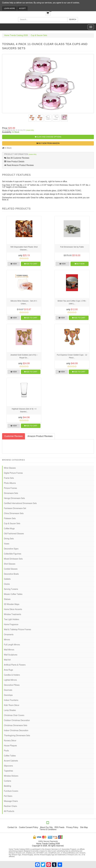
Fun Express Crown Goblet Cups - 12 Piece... (72, 356)
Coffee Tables (10, 756)
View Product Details (14, 162)
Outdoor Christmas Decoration (17, 720)
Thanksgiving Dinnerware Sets (17, 736)
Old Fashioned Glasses (14, 534)
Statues (7, 599)
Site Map (84, 827)
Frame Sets (9, 478)
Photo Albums (10, 483)
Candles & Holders (12, 675)
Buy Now (80, 264)
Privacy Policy (72, 827)
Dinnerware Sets (11, 493)
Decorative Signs (11, 549)
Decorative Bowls (11, 574)
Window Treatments (12, 614)
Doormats (8, 690)
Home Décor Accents (13, 609)
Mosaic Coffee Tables (13, 594)
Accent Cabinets (11, 761)
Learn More (9, 8)
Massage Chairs (11, 801)
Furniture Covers (11, 791)
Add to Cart (31, 264)
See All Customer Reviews (17, 158)
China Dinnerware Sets (14, 514)
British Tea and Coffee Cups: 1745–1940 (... (72, 302)
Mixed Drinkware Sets (13, 559)
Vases (7, 544)
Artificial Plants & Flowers (15, 665)
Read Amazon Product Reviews (19, 165)
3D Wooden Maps (12, 604)
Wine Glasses (10, 468)
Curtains (7, 781)
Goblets (7, 579)
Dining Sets (9, 539)
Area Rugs (8, 670)
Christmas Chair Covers (14, 715)
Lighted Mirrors (10, 680)
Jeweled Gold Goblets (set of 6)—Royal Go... (24, 356)
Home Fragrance (11, 625)
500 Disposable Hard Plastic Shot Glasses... (24, 248)
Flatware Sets (10, 519)
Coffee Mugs (9, 529)
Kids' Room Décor (12, 705)
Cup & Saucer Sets (39, 35)
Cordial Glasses (11, 569)
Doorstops (8, 695)
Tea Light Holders (11, 620)
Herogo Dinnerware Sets (14, 498)
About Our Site (46, 827)
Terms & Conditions (48, 830)
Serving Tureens (11, 589)
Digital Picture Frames (13, 473)
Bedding (7, 786)
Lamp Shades (10, 710)
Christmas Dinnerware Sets (16, 726)
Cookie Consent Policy (29, 827)
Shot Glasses (10, 564)
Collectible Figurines (13, 554)
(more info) (30, 130)
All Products (9, 811)
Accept (22, 8)
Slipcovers (8, 766)
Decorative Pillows (12, 685)
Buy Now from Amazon (48, 143)
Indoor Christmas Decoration (16, 731)
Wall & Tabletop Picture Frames (17, 630)
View (14, 264)
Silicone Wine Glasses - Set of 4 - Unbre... (24, 302)
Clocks (7, 584)
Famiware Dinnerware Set (15, 508)
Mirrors (7, 640)
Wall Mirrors (9, 650)
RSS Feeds (59, 827)
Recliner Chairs (10, 806)
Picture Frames (10, 488)
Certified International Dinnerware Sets (20, 503)
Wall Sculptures (11, 655)
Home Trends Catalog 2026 (16, 35)
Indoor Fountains (11, 700)
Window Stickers (11, 776)
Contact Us (12, 827)
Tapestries (8, 771)
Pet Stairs (8, 796)
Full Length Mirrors (12, 645)
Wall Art (7, 660)
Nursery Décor (10, 741)
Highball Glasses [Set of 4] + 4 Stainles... (24, 410)
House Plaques (10, 746)
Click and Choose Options (48, 137)
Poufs (6, 751)
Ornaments (9, 635)
